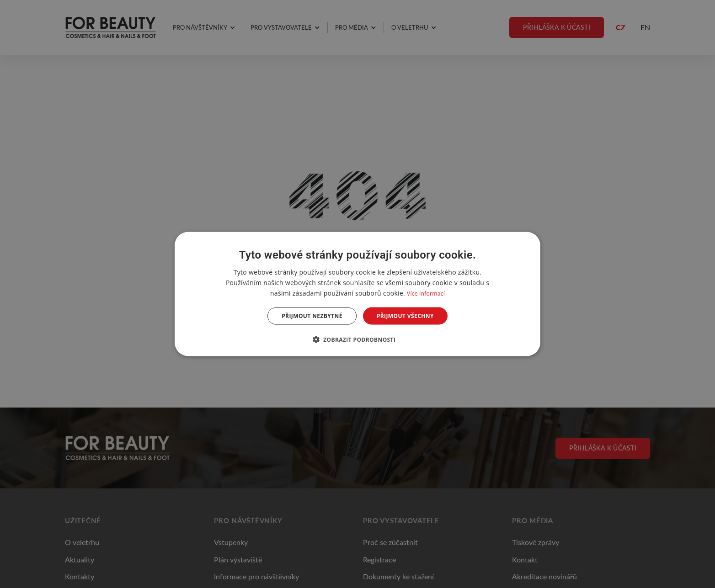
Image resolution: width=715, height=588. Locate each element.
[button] (358, 339)
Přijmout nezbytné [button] (312, 316)
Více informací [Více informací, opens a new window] (426, 293)
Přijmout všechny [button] (405, 316)
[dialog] (357, 294)
